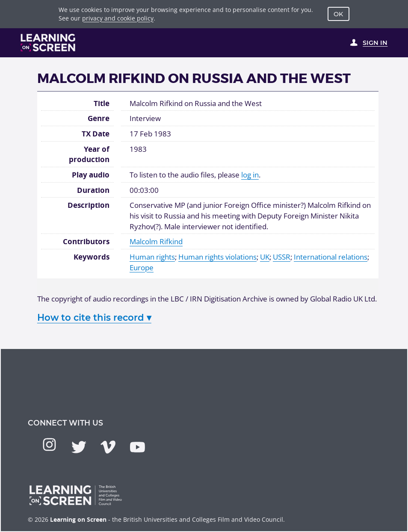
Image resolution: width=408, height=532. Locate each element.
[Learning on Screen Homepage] (48, 43)
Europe (142, 267)
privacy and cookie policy (118, 18)
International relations (331, 257)
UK (265, 257)
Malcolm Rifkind (156, 241)
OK (338, 14)
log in (250, 174)
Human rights (152, 257)
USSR (282, 257)
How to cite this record (94, 317)
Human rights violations (217, 257)
